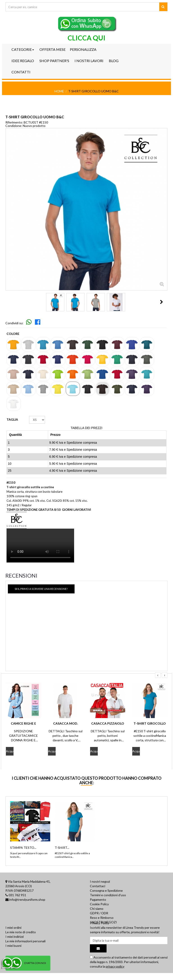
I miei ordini (13, 936)
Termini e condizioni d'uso (108, 895)
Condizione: (14, 126)
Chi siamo (97, 909)
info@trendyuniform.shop (27, 899)
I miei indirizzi (15, 944)
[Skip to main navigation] (29, 323)
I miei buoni (13, 953)
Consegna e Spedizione (106, 890)
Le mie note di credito (21, 940)
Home (59, 91)
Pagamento (98, 899)
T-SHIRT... (62, 848)
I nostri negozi (100, 881)
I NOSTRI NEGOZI (103, 922)
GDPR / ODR (99, 913)
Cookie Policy (99, 904)
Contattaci (98, 886)
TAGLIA (13, 419)
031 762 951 (17, 895)
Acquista (10, 751)
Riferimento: (14, 122)
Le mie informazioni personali (25, 949)
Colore (13, 334)
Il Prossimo (162, 302)
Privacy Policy (99, 931)
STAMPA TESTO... (23, 848)
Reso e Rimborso (102, 918)
